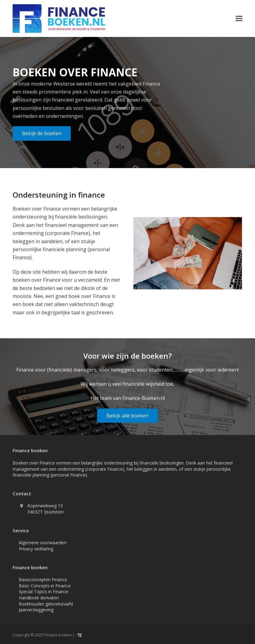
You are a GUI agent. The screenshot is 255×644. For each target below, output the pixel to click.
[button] (239, 19)
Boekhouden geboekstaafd (46, 604)
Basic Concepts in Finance (45, 586)
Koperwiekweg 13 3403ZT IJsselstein (46, 509)
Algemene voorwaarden (43, 543)
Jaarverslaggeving (36, 610)
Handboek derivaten (39, 598)
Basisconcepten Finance (43, 580)
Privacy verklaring (36, 549)
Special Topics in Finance (44, 592)
